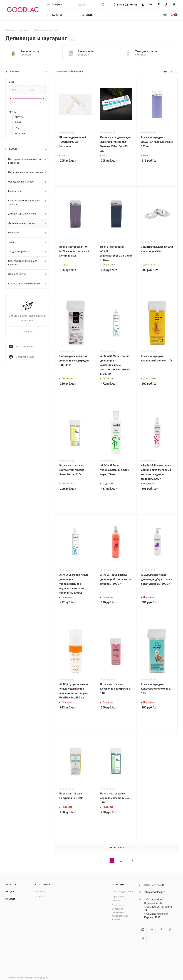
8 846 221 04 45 (127, 5)
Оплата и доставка (122, 892)
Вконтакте (151, 5)
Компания (42, 884)
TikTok (166, 5)
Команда (40, 892)
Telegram (158, 5)
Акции (10, 892)
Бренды (11, 899)
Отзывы (40, 897)
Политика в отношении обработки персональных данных (120, 912)
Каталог (11, 884)
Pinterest (174, 5)
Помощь (118, 884)
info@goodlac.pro (155, 892)
